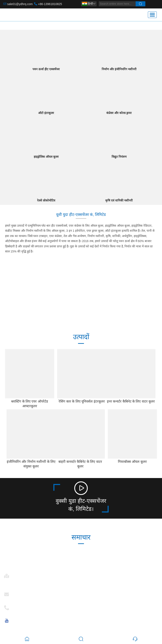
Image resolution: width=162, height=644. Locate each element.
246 (61, 297)
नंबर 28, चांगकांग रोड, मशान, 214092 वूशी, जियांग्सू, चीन (42, 582)
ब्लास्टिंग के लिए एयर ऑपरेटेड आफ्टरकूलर (30, 404)
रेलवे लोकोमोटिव (46, 200)
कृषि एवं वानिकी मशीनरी (119, 200)
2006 (101, 297)
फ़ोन (16, 606)
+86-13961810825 (50, 4)
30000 (21, 297)
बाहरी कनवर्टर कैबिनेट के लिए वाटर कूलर (80, 464)
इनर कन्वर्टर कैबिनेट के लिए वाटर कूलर (131, 401)
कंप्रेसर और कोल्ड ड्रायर (119, 113)
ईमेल (17, 593)
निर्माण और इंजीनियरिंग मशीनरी (119, 69)
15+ (141, 297)
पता (16, 575)
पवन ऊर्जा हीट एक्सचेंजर (46, 69)
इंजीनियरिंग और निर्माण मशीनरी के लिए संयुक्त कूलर (31, 464)
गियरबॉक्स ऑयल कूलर (132, 462)
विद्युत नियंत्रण (119, 157)
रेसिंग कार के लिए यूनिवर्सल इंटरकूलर (82, 401)
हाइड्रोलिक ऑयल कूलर (46, 157)
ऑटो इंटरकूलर (46, 113)
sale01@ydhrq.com (20, 4)
